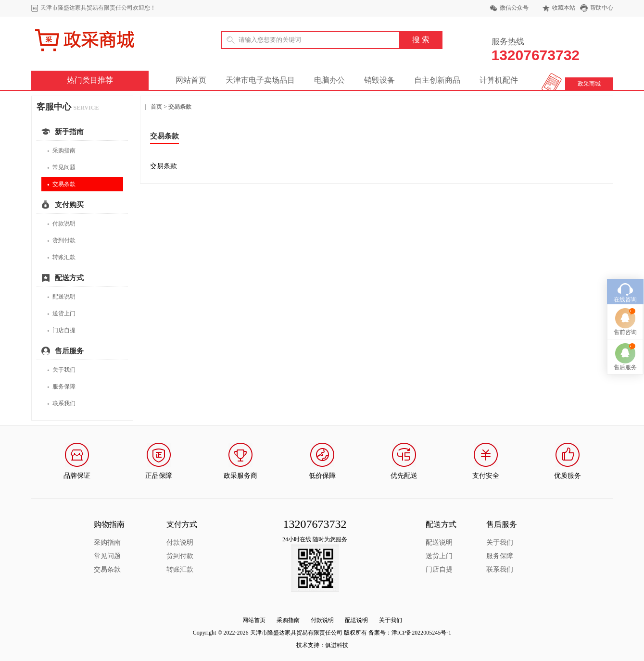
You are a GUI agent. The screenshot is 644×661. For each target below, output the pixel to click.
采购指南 (62, 151)
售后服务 (625, 342)
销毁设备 (379, 80)
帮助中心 (602, 8)
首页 (156, 107)
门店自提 (62, 330)
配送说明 (62, 297)
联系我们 (62, 404)
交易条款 (62, 184)
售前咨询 (625, 307)
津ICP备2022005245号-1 (422, 633)
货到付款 (62, 241)
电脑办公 (329, 80)
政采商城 (589, 84)
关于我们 (62, 370)
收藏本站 (564, 8)
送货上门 (62, 314)
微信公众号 (514, 8)
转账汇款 (62, 257)
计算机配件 (499, 80)
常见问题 (62, 168)
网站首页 (191, 80)
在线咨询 (625, 274)
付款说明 (62, 224)
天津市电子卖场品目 (260, 80)
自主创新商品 (437, 80)
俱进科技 (337, 645)
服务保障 (62, 387)
